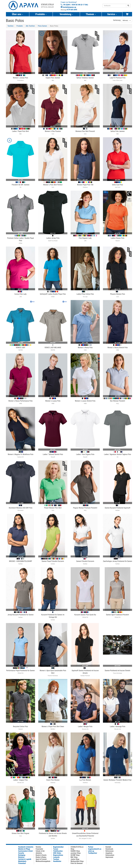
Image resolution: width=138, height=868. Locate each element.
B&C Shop (74, 857)
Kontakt (108, 847)
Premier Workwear (53, 676)
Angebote (109, 853)
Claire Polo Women (53, 780)
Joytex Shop (75, 859)
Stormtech (20, 510)
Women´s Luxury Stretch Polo (85, 401)
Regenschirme (58, 855)
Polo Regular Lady (85, 238)
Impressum (109, 857)
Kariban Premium (85, 676)
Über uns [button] (17, 14)
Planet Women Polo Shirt (53, 508)
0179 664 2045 (72, 10)
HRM (85, 350)
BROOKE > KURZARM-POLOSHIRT (21, 561)
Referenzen (110, 851)
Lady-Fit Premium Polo (118, 78)
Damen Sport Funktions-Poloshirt (118, 615)
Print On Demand (77, 863)
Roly (118, 403)
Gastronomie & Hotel (25, 851)
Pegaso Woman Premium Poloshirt (85, 508)
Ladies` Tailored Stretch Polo (53, 454)
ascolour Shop (76, 853)
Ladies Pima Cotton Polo (85, 294)
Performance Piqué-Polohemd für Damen (20, 671)
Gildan (20, 243)
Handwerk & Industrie (26, 847)
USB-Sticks (57, 853)
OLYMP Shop (75, 855)
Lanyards (56, 857)
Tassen (56, 849)
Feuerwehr (39, 849)
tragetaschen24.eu (95, 849)
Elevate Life (85, 729)
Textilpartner (93, 853)
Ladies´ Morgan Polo (85, 726)
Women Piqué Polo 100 (85, 185)
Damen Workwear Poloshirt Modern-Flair (118, 780)
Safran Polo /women (118, 131)
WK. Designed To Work (85, 838)
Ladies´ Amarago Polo (118, 726)
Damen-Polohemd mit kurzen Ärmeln (118, 671)
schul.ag (91, 851)
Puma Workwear (118, 673)
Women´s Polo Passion (53, 131)
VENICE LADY (20, 348)
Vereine (38, 847)
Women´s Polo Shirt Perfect (53, 185)
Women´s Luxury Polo (53, 401)
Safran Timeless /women (85, 78)
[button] (41, 34)
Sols (53, 134)
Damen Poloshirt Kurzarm (85, 561)
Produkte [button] (41, 14)
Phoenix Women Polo (118, 294)
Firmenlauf (22, 863)
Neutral (118, 241)
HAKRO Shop (75, 851)
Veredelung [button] (66, 14)
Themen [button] (91, 14)
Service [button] (112, 14)
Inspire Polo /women (53, 78)
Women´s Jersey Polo (20, 78)
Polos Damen (42, 26)
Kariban (118, 510)
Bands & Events (41, 855)
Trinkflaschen (58, 851)
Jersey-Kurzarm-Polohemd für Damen (21, 615)
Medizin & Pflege (24, 849)
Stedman (85, 187)
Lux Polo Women (85, 780)
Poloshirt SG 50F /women (21, 185)
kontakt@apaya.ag (69, 7)
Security (21, 853)
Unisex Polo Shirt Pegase (20, 833)
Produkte (20, 26)
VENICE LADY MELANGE (53, 348)
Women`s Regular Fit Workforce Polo (21, 454)
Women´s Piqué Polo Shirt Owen (53, 726)
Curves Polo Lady (20, 294)
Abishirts (39, 853)
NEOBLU (53, 729)
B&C (53, 80)
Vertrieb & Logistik (25, 859)
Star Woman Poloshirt (118, 401)
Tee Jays (85, 297)
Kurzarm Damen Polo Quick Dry (85, 615)
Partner (91, 847)
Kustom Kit (21, 457)
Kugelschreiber (58, 847)
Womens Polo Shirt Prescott (85, 131)
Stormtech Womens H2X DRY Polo (21, 508)
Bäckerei (21, 857)
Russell (53, 457)
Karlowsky (118, 783)
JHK (85, 241)
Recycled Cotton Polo (20, 726)
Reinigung (22, 855)
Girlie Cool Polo (118, 185)
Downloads (109, 849)
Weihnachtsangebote (43, 861)
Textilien (11, 26)
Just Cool (118, 187)
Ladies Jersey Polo (53, 238)
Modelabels (22, 861)
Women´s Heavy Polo (85, 348)
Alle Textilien (30, 26)
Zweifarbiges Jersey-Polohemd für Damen (118, 561)
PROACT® (85, 617)
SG (21, 187)
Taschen (56, 859)
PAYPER (21, 350)
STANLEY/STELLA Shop (77, 848)
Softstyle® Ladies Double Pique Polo (53, 294)
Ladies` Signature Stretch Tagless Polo (118, 454)
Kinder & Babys (41, 857)
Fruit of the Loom (118, 80)
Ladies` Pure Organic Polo (85, 454)
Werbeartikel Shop (77, 861)
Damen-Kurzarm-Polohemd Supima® (118, 508)
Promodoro (21, 80)
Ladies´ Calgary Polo (20, 780)
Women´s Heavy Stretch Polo (118, 348)
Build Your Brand (53, 241)
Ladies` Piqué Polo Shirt (20, 131)
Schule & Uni (40, 851)
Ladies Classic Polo (118, 238)
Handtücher (57, 861)
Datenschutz (110, 855)
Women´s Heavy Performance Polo (20, 401)
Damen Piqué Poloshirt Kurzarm (53, 561)
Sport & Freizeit (41, 859)
